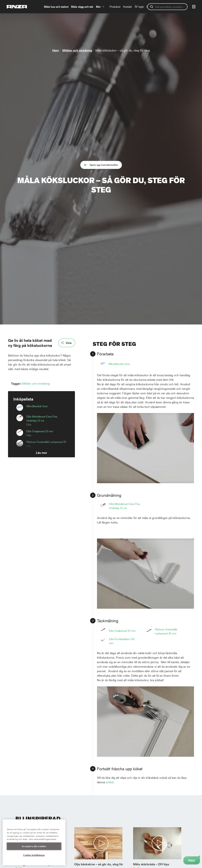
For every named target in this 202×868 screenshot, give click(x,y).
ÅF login (139, 7)
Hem (56, 50)
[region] (34, 842)
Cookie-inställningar (34, 855)
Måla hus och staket (56, 7)
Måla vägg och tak (82, 7)
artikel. (111, 782)
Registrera (152, 7)
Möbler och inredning (77, 50)
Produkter (115, 7)
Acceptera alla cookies (34, 846)
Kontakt (128, 7)
